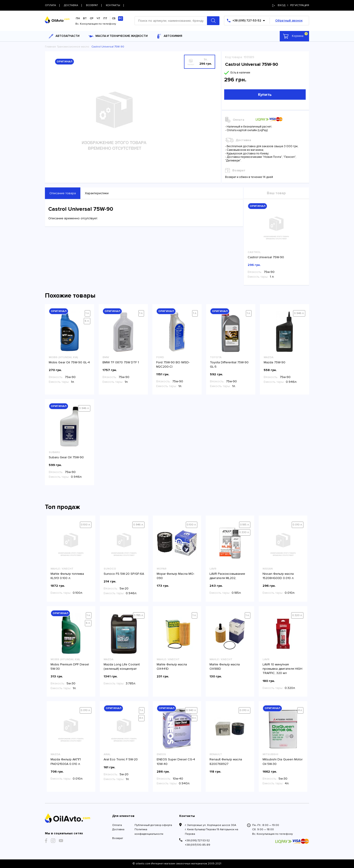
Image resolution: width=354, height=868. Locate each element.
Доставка (118, 829)
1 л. (87, 313)
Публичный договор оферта (153, 825)
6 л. (87, 321)
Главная (50, 47)
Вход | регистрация (291, 5)
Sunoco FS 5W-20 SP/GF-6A (124, 574)
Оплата (117, 825)
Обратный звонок (289, 20)
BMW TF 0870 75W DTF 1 (121, 362)
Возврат (118, 838)
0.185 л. (245, 525)
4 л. (141, 718)
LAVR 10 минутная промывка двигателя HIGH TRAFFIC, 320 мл (282, 669)
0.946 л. (299, 313)
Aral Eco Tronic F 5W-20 (121, 759)
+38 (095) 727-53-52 (197, 841)
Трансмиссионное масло (73, 47)
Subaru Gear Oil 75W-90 (66, 457)
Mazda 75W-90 (275, 362)
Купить (265, 95)
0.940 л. (191, 710)
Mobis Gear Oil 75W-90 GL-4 (69, 362)
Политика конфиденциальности (149, 832)
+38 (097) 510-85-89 (198, 845)
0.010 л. (298, 525)
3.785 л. (139, 615)
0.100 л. (86, 525)
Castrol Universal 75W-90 (266, 257)
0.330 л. (244, 532)
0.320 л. (297, 615)
